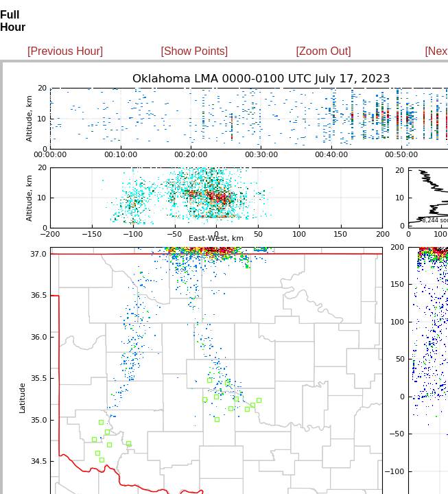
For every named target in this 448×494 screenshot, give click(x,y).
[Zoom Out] (324, 51)
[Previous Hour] (65, 51)
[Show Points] (194, 51)
